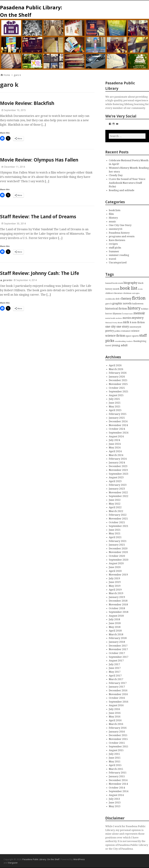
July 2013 (114, 799)
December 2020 (118, 548)
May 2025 (115, 406)
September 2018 (119, 612)
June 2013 (115, 802)
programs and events (122, 236)
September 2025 (119, 391)
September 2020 (119, 560)
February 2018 (118, 638)
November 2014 (118, 784)
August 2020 (116, 563)
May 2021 (115, 533)
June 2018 (115, 623)
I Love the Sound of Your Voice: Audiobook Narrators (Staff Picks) (127, 183)
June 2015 (115, 758)
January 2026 (117, 377)
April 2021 (115, 537)
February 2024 (118, 459)
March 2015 (116, 769)
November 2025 (118, 384)
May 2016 (115, 717)
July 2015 (114, 754)
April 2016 (115, 720)
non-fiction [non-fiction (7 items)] (138, 322)
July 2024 (114, 440)
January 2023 (117, 489)
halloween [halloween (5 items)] (138, 304)
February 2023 (118, 485)
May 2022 (115, 504)
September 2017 (119, 657)
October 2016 (117, 698)
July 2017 (114, 664)
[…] (44, 125)
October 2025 (117, 388)
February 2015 (118, 773)
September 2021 (119, 526)
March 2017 (116, 679)
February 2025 (118, 414)
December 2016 (118, 690)
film (111, 214)
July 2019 (114, 578)
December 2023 (118, 466)
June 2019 (115, 582)
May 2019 (115, 586)
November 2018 (118, 604)
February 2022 (118, 515)
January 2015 (117, 776)
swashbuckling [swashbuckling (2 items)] (120, 341)
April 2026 (115, 365)
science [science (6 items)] (135, 331)
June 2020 (115, 567)
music (112, 221)
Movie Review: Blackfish (27, 103)
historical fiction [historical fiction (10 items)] (116, 309)
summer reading (119, 255)
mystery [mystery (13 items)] (138, 318)
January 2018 (117, 642)
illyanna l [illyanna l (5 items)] (118, 314)
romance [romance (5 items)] (126, 331)
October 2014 (117, 788)
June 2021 (115, 530)
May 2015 (115, 761)
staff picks (115, 248)
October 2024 (117, 429)
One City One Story (120, 225)
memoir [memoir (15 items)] (139, 313)
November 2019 (118, 575)
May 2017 (115, 672)
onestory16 (116, 229)
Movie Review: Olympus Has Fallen (39, 160)
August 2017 (116, 661)
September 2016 (119, 702)
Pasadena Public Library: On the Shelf (41, 859)
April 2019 (115, 590)
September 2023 (119, 474)
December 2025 (118, 380)
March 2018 (116, 634)
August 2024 (116, 436)
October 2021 (117, 522)
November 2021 (118, 519)
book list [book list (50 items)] (129, 288)
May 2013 (115, 806)
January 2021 (117, 545)
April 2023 (115, 481)
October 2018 (117, 608)
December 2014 (118, 780)
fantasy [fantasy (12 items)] (126, 299)
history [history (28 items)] (134, 308)
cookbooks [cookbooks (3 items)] (110, 299)
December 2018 (118, 601)
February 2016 (118, 728)
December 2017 (118, 646)
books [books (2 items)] (140, 289)
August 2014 (116, 795)
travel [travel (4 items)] (108, 346)
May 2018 (115, 627)
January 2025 (117, 418)
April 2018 (115, 631)
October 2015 (117, 743)
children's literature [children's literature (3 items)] (114, 293)
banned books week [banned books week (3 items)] (114, 283)
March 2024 (116, 455)
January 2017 (117, 687)
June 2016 (115, 713)
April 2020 (115, 571)
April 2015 (115, 765)
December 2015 (118, 735)
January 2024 (117, 463)
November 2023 (118, 470)
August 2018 (116, 616)
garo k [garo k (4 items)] (108, 304)
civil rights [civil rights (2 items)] (136, 293)
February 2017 (118, 683)
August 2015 (116, 750)
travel (112, 259)
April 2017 (115, 676)
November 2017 (118, 649)
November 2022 (118, 492)
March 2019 (116, 593)
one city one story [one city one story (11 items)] (117, 327)
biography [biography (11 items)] (130, 283)
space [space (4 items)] (129, 336)
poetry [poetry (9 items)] (110, 331)
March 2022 (116, 511)
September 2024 (119, 433)
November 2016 (118, 694)
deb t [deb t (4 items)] (118, 299)
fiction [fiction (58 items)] (139, 298)
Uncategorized (118, 262)
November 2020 (118, 552)
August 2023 (116, 477)
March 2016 (116, 724)
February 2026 (118, 373)
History (113, 218)
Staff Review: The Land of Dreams (38, 216)
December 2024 (118, 421)
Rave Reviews (117, 240)
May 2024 (115, 447)
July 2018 (114, 619)
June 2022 (115, 500)
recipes (113, 244)
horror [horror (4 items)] (109, 314)
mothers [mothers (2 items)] (119, 318)
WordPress (79, 859)
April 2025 (115, 410)
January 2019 (117, 597)
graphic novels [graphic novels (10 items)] (122, 303)
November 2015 (118, 739)
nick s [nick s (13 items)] (127, 322)
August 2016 (116, 705)
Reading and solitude (122, 190)
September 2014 (119, 791)
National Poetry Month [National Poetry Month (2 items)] (114, 323)
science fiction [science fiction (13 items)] (115, 336)
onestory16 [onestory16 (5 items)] (135, 327)
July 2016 (114, 709)
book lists (115, 210)
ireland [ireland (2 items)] (126, 314)
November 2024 (118, 425)
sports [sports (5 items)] (135, 336)
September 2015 (119, 746)
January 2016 (117, 732)
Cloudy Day (116, 175)
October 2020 (117, 556)
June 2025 (115, 403)
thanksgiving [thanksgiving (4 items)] (140, 341)
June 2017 (115, 668)
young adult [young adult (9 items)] (120, 345)
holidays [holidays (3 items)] (145, 309)
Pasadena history (119, 233)
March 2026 (116, 369)
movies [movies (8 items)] (127, 318)
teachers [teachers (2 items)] (130, 341)
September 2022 (119, 496)
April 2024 (115, 451)
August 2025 (116, 395)
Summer (114, 251)
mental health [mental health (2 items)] (110, 318)
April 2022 (115, 507)
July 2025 (114, 399)
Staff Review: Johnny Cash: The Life (40, 273)
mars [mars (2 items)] (131, 314)
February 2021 (118, 541)
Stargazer (13, 863)
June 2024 (115, 444)
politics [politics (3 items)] (117, 331)
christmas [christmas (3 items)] (127, 293)
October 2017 (117, 653)
